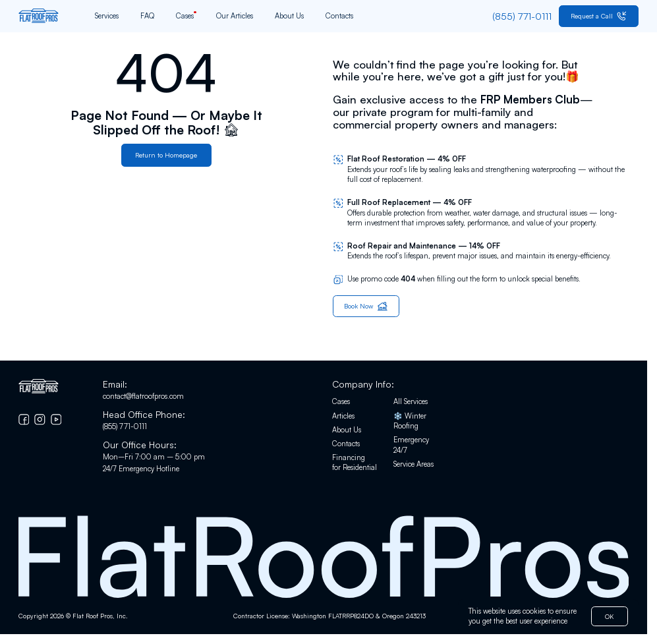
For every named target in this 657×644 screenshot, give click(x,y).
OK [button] (609, 616)
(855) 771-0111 (125, 426)
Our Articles (235, 16)
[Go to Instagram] (40, 420)
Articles (343, 416)
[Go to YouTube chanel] (56, 420)
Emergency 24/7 (411, 445)
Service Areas (414, 464)
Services (107, 16)
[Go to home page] (39, 16)
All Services (411, 402)
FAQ (147, 16)
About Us (289, 16)
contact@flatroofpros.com (143, 396)
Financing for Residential (355, 463)
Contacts (339, 16)
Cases (185, 16)
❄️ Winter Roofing (410, 421)
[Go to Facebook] (24, 420)
